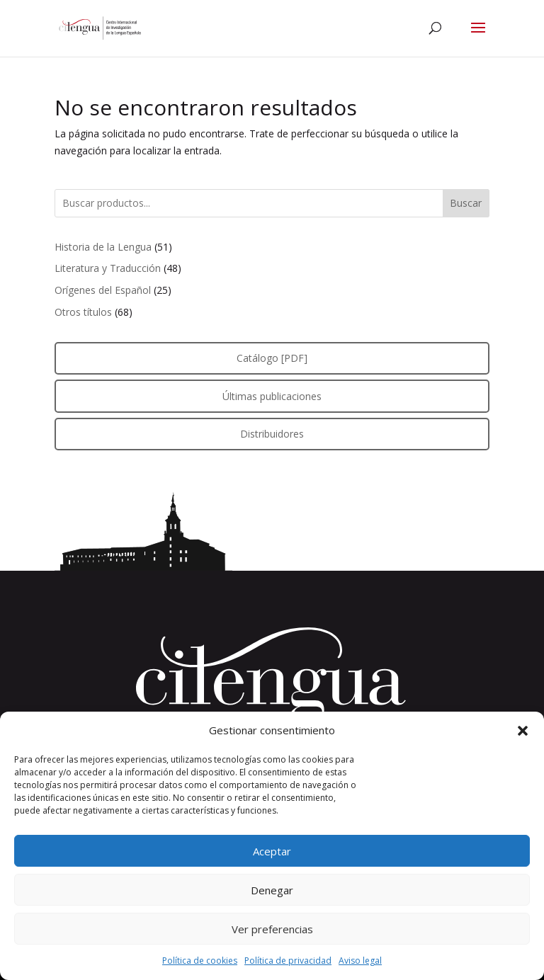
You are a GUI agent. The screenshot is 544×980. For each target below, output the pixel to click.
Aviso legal (360, 961)
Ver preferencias (272, 929)
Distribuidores (272, 434)
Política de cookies (200, 961)
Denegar (272, 890)
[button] (523, 731)
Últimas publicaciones (272, 396)
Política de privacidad (288, 961)
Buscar (466, 203)
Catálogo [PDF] (272, 358)
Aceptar (272, 851)
